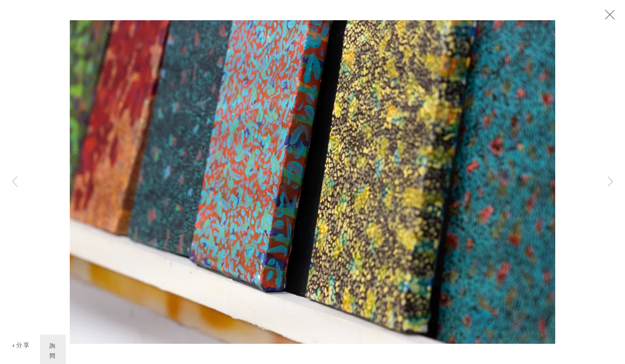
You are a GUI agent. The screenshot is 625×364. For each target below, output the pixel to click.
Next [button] (610, 182)
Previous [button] (15, 182)
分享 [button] (23, 346)
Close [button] (607, 18)
